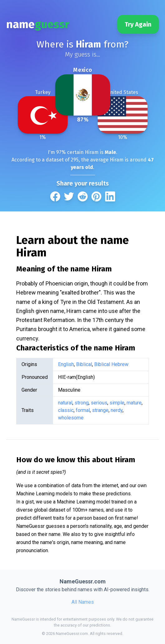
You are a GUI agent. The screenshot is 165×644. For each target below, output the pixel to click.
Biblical (84, 364)
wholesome (71, 418)
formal (83, 410)
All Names (83, 602)
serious (99, 403)
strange (100, 410)
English (66, 364)
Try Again (138, 24)
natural (65, 403)
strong (82, 403)
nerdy (117, 410)
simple (117, 403)
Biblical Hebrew (111, 364)
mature (134, 403)
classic (66, 410)
